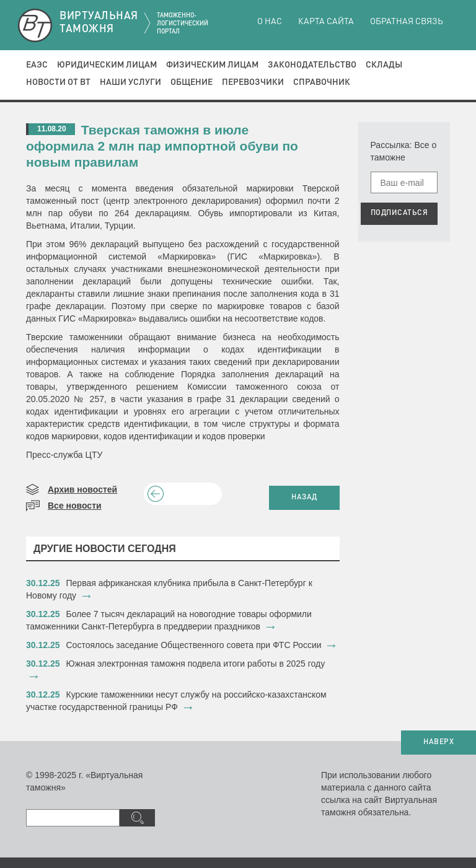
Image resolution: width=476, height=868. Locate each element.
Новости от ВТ (58, 82)
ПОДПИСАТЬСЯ (399, 213)
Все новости (75, 506)
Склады (384, 65)
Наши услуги (130, 82)
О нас (270, 22)
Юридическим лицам (107, 65)
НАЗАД (304, 498)
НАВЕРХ (439, 742)
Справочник (322, 82)
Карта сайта (326, 22)
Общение (192, 82)
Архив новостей (82, 489)
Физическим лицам (212, 65)
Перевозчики (253, 82)
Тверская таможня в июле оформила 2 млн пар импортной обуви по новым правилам (162, 146)
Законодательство (312, 65)
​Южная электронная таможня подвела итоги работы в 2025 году (196, 664)
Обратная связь (407, 22)
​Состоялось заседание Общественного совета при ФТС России (194, 645)
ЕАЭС (37, 65)
